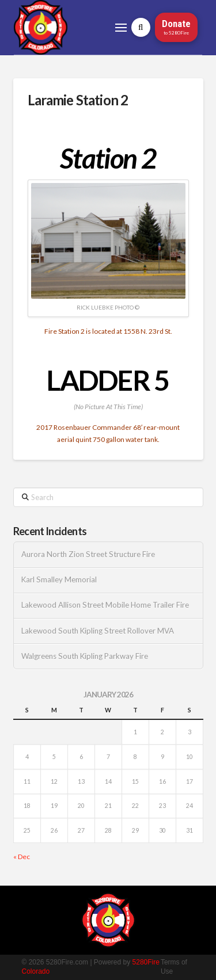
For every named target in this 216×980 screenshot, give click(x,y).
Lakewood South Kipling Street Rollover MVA (98, 631)
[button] (121, 28)
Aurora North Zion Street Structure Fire (88, 554)
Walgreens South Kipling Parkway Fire (85, 656)
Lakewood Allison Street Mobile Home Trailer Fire (105, 605)
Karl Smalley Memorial (59, 580)
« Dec (22, 857)
